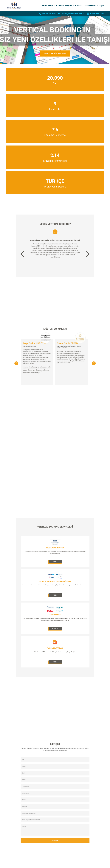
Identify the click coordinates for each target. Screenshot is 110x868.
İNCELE (55, 596)
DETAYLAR (55, 613)
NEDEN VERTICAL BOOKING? (53, 5)
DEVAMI (55, 580)
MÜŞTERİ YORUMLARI (74, 5)
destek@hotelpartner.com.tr (73, 14)
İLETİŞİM (101, 5)
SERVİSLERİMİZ (90, 5)
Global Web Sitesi (97, 14)
